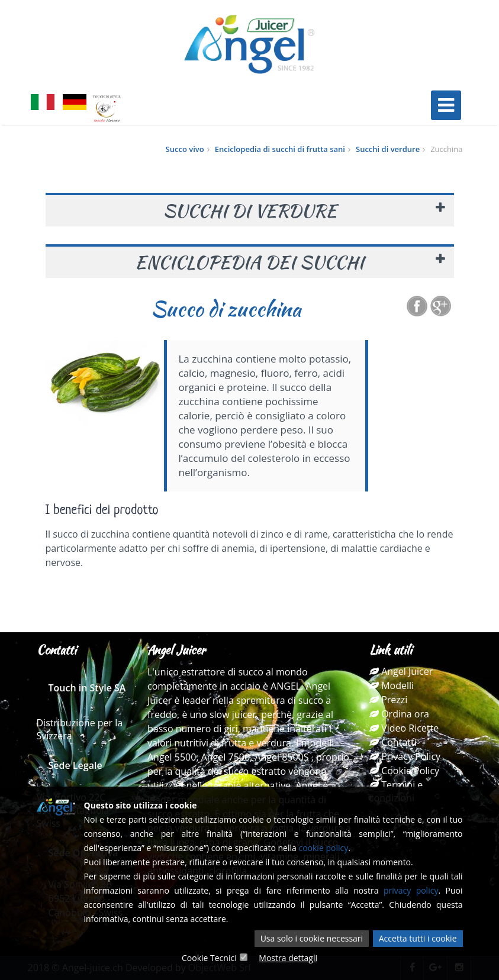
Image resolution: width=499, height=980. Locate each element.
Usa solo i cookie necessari (312, 938)
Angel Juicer (401, 671)
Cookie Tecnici (209, 958)
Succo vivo (185, 149)
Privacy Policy (405, 756)
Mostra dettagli (288, 958)
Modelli (392, 685)
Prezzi (388, 700)
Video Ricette (404, 728)
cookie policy (323, 848)
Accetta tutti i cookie (418, 938)
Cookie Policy (404, 771)
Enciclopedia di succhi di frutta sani (280, 149)
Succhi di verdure (388, 149)
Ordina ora (399, 714)
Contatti (393, 742)
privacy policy (411, 890)
